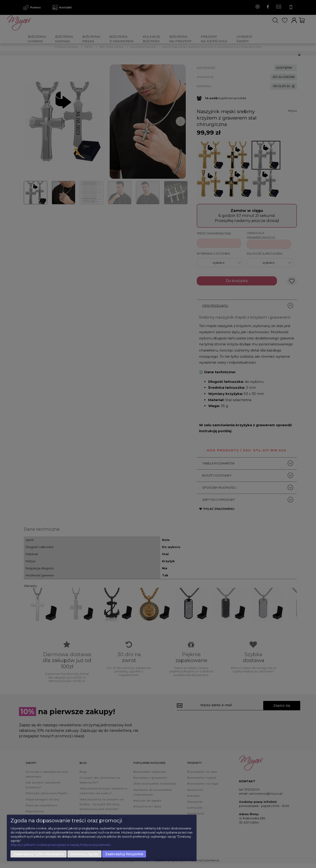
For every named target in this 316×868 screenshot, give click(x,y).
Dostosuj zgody (84, 854)
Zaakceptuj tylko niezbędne (39, 854)
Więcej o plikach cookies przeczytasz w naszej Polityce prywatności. (61, 845)
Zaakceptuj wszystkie (124, 854)
